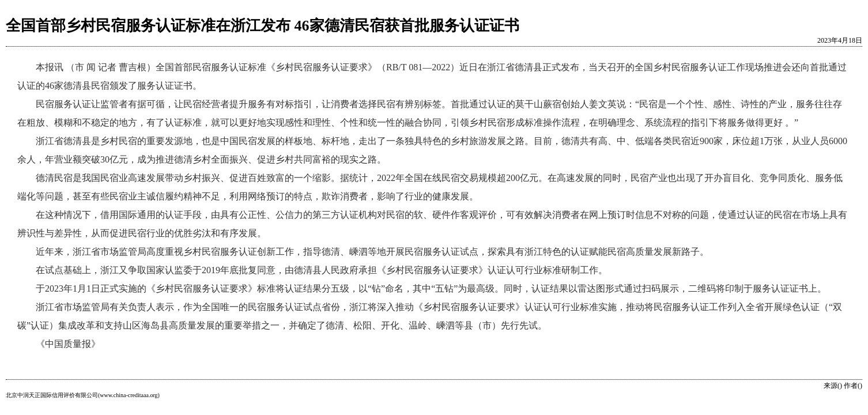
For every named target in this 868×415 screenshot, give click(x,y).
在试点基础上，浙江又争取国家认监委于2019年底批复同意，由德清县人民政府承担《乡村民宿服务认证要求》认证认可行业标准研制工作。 (322, 270)
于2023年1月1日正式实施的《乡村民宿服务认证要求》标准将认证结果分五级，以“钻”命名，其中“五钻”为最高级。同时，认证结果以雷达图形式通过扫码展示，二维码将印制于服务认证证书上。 (431, 288)
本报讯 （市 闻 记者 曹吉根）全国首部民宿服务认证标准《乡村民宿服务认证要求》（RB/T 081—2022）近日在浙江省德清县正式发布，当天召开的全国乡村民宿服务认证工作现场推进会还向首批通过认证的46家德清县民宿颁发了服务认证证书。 (432, 76)
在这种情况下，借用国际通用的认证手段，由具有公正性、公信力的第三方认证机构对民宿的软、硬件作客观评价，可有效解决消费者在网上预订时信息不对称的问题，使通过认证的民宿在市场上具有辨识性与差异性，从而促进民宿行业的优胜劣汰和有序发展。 (432, 224)
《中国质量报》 (68, 344)
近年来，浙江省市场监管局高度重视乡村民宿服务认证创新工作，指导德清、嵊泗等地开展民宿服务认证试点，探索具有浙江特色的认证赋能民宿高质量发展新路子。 (372, 252)
